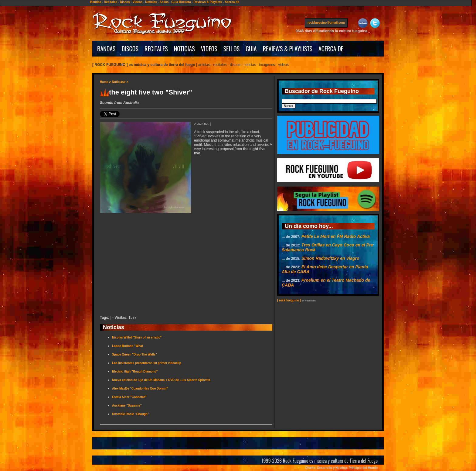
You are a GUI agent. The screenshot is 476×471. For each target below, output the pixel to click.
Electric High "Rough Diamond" (135, 371)
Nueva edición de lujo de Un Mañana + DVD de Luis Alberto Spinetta (161, 380)
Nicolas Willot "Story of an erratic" (137, 337)
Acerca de (232, 2)
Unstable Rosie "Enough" (131, 414)
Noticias (151, 2)
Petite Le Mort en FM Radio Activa (336, 236)
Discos (125, 2)
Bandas (96, 2)
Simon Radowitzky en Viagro (330, 258)
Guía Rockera (181, 2)
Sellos (164, 2)
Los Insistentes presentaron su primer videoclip (147, 363)
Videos (138, 2)
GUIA (251, 49)
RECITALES (156, 49)
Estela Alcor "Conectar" (129, 397)
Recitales (110, 2)
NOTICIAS (184, 49)
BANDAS (106, 49)
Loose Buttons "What (127, 346)
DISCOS (130, 49)
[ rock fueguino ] (289, 300)
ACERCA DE (331, 49)
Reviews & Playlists (208, 2)
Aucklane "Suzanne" (127, 406)
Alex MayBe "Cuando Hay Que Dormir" (140, 388)
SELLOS (232, 49)
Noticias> (119, 82)
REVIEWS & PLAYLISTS (288, 49)
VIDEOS (209, 49)
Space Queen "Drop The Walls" (134, 354)
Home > (105, 82)
